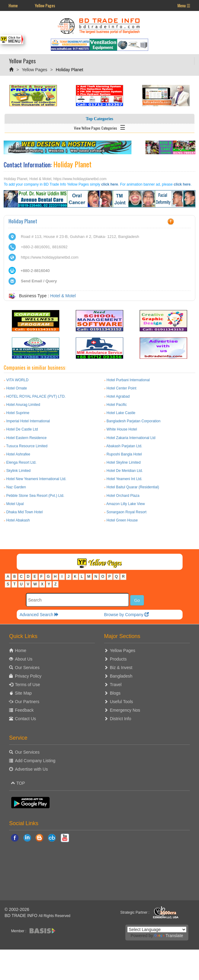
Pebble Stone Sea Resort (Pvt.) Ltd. (35, 496)
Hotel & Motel (63, 296)
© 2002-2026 (17, 909)
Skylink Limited (18, 471)
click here (110, 184)
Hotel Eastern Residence (26, 438)
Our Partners (27, 702)
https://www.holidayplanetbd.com (49, 257)
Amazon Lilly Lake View (126, 504)
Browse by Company (126, 615)
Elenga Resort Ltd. (21, 462)
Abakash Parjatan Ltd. (124, 446)
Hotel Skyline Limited (124, 462)
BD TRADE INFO (21, 915)
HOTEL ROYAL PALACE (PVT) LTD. (36, 396)
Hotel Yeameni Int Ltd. (124, 479)
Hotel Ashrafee (18, 454)
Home (13, 5)
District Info (120, 719)
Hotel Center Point (121, 388)
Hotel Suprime (18, 413)
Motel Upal (15, 504)
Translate (169, 936)
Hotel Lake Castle (121, 413)
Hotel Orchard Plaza (123, 496)
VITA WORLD (17, 380)
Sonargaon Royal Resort (126, 512)
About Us (24, 659)
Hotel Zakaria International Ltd (131, 438)
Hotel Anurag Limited (23, 405)
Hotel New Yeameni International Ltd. (36, 479)
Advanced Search (39, 615)
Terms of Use (27, 685)
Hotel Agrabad (118, 396)
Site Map (23, 693)
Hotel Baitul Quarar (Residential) (133, 487)
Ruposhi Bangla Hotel (124, 454)
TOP (18, 783)
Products (118, 659)
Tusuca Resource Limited (27, 446)
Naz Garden (16, 487)
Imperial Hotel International (28, 421)
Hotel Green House (122, 520)
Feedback (24, 710)
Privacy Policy (28, 676)
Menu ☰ (184, 5)
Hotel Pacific (117, 405)
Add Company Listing (35, 761)
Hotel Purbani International (128, 380)
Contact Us (25, 719)
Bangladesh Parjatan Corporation (133, 421)
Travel (116, 685)
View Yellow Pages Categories (100, 127)
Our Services (27, 668)
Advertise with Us (31, 769)
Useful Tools (121, 702)
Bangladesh (121, 676)
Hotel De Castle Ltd (22, 429)
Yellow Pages (45, 5)
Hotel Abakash (18, 520)
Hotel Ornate (16, 388)
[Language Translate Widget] (157, 929)
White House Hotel (122, 429)
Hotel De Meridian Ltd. (125, 471)
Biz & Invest (121, 668)
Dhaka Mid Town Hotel (24, 512)
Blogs (115, 693)
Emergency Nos (125, 710)
